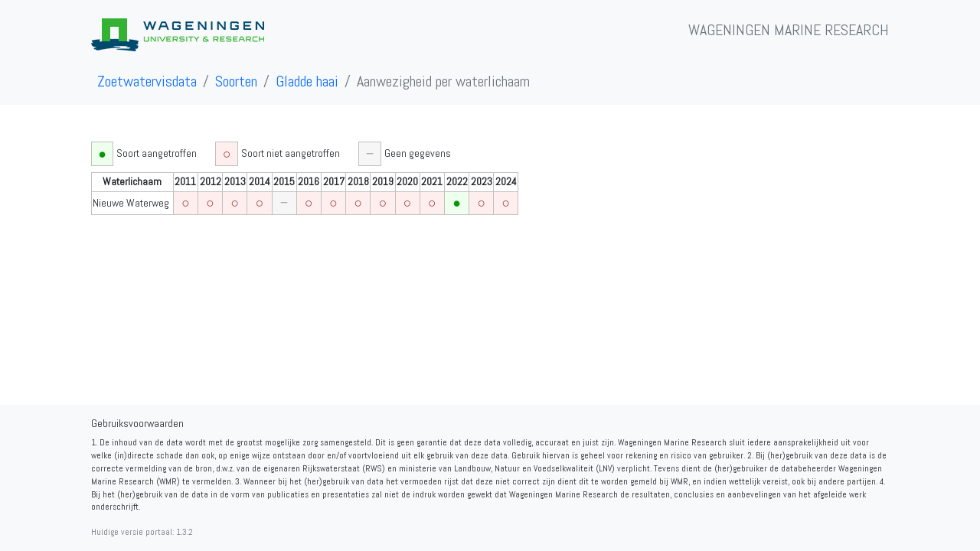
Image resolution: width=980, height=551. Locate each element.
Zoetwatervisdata (147, 81)
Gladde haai (307, 81)
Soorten (236, 81)
